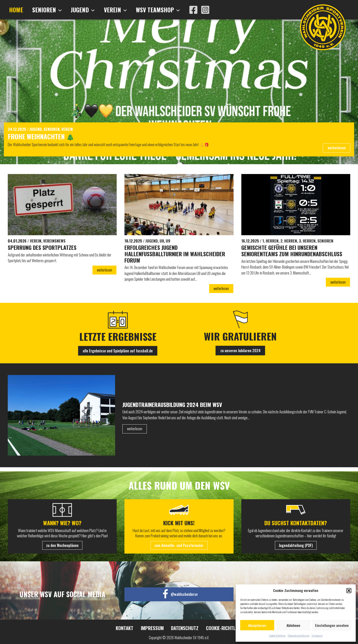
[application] (56, 10)
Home (15, 10)
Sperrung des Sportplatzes (45, 250)
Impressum (317, 635)
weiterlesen (336, 150)
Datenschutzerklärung (299, 635)
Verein (108, 10)
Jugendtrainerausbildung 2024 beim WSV (177, 408)
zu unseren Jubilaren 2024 (240, 355)
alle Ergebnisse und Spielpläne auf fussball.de (118, 355)
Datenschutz (183, 629)
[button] (349, 591)
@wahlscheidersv (184, 595)
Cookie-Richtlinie (277, 635)
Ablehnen (293, 625)
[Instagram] (195, 10)
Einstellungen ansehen (332, 625)
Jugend (77, 10)
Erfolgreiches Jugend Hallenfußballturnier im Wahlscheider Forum (160, 257)
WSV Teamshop (148, 10)
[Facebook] (183, 10)
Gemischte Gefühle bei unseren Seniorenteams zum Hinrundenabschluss (283, 257)
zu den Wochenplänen (62, 546)
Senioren (44, 10)
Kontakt (126, 629)
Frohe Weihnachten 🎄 (47, 137)
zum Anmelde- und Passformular (179, 546)
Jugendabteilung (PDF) (296, 546)
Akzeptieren (257, 625)
